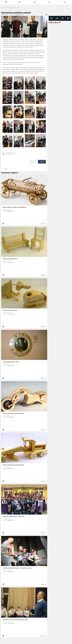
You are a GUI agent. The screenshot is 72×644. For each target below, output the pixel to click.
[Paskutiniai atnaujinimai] (35, 2)
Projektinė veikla (16, 8)
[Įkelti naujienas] (20, 2)
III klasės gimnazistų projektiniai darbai (13, 465)
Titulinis (3, 8)
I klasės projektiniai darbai (10, 310)
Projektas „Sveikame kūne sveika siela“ (14, 517)
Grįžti (6, 169)
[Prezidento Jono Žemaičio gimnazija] (6, 2)
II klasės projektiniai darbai (10, 259)
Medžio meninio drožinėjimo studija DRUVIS (14, 207)
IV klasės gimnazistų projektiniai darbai (13, 413)
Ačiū (42, 162)
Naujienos (9, 8)
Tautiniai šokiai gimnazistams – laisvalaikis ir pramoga (17, 568)
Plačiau (43, 224)
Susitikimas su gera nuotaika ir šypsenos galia (15, 620)
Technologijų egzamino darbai (11, 362)
